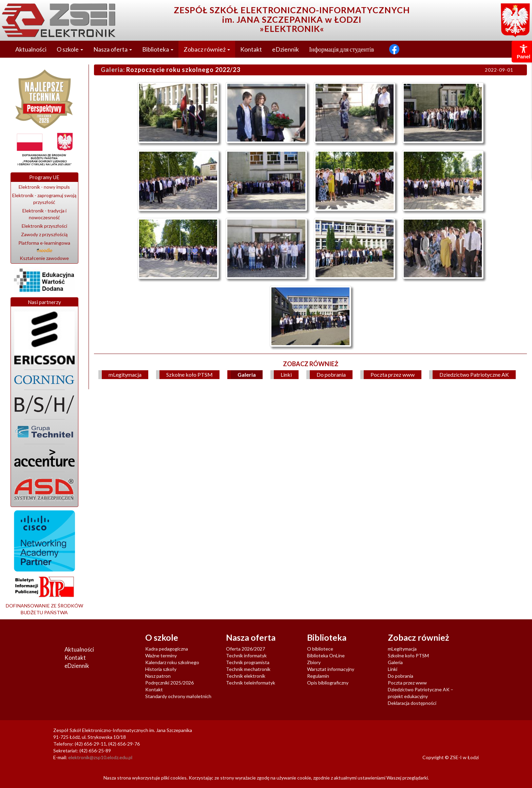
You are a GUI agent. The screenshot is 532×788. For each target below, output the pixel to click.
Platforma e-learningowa (44, 246)
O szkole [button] (70, 49)
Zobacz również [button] (207, 49)
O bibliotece (320, 649)
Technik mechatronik (248, 669)
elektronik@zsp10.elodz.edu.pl (100, 757)
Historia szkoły (161, 669)
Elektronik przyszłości (44, 226)
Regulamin (318, 676)
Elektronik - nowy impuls (44, 187)
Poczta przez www (393, 374)
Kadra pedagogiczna (167, 649)
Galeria (247, 374)
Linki (286, 374)
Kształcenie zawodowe (44, 258)
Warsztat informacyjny (331, 669)
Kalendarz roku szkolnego (172, 662)
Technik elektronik (246, 676)
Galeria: (113, 70)
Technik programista (248, 662)
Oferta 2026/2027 (245, 649)
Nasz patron (158, 676)
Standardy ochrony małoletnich (178, 696)
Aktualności (31, 49)
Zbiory (314, 662)
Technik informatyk (246, 655)
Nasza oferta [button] (113, 49)
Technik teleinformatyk (251, 683)
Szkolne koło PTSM (189, 374)
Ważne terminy (161, 655)
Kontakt (251, 49)
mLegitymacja (125, 374)
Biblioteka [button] (158, 49)
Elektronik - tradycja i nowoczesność (44, 214)
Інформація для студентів (341, 49)
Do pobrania (331, 374)
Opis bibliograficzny (328, 683)
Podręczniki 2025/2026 (169, 683)
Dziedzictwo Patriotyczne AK (474, 374)
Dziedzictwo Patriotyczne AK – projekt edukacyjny (421, 693)
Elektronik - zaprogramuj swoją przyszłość (44, 199)
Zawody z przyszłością (44, 234)
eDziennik (286, 49)
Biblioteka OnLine (326, 655)
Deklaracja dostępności (412, 703)
